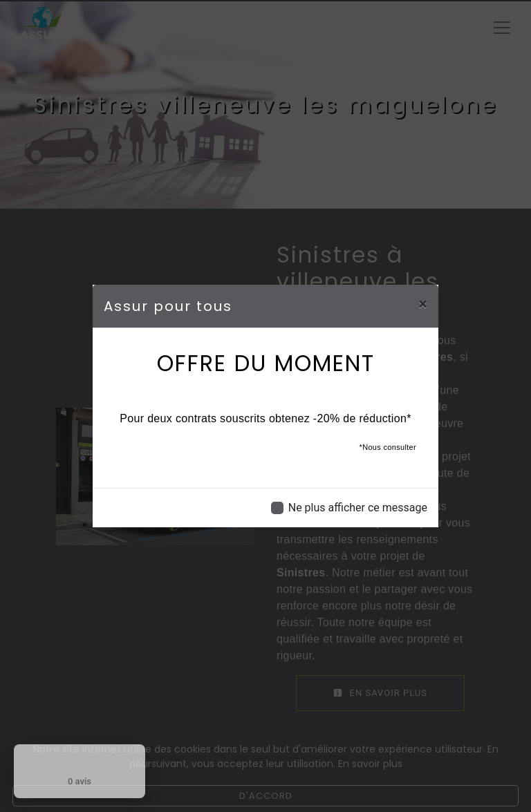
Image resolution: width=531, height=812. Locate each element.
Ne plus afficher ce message (358, 508)
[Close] (423, 304)
